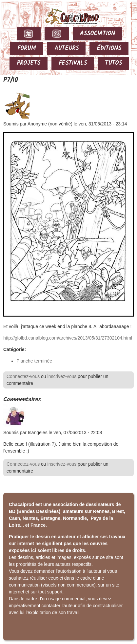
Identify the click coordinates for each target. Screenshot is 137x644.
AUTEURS (67, 48)
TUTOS (113, 63)
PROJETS (29, 63)
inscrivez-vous (62, 376)
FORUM (27, 48)
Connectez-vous (23, 376)
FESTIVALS (73, 63)
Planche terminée (34, 361)
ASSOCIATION (98, 34)
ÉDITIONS (109, 48)
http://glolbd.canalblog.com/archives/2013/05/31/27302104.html (68, 338)
